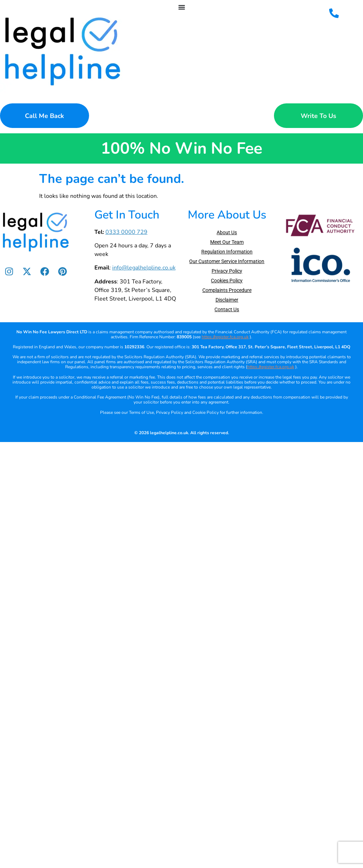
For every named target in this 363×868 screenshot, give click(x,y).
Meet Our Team (227, 242)
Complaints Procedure (227, 290)
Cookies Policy (227, 281)
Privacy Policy (227, 271)
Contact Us (227, 309)
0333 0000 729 (126, 232)
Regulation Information (227, 252)
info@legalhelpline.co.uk (144, 268)
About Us (227, 232)
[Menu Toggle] (182, 7)
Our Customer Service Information (227, 261)
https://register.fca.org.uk (225, 337)
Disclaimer (227, 300)
